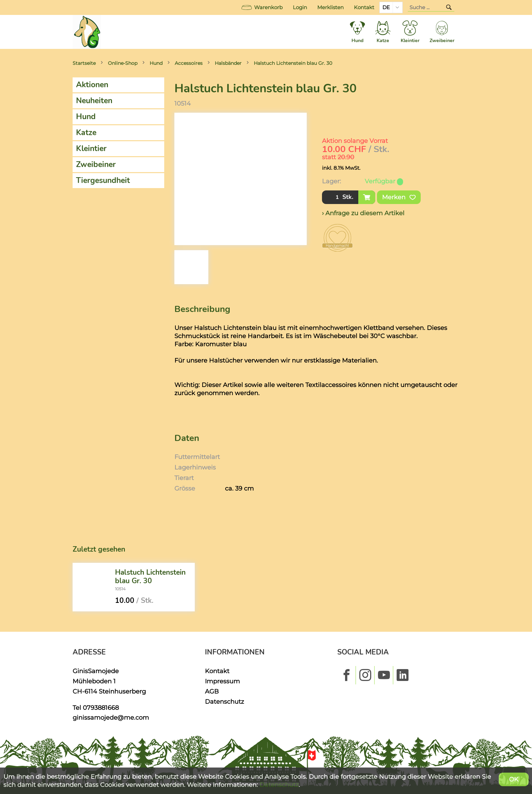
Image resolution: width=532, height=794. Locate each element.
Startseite (84, 63)
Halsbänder (228, 63)
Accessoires (189, 63)
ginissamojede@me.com (111, 717)
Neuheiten (94, 101)
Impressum (222, 681)
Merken (399, 197)
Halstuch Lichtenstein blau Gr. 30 (293, 63)
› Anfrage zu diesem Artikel (363, 213)
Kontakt (364, 7)
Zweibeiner (96, 164)
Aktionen (92, 85)
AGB (212, 691)
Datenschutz (224, 701)
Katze (86, 133)
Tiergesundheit (103, 180)
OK (514, 779)
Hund (156, 63)
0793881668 (101, 708)
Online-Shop (123, 63)
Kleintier (91, 149)
